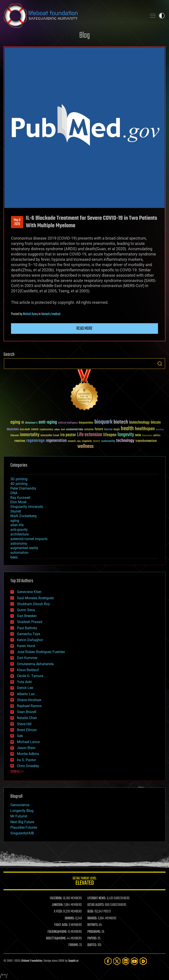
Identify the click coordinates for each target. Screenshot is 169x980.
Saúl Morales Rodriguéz (35, 598)
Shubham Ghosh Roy (33, 604)
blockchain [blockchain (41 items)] (13, 430)
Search (160, 364)
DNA (14, 493)
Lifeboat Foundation (31, 961)
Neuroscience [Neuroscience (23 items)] (147, 436)
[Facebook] (108, 961)
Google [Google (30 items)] (117, 430)
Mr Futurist (19, 816)
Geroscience (20, 805)
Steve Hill (24, 724)
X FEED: (58, 912)
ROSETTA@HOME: (56, 939)
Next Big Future (22, 822)
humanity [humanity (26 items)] (160, 430)
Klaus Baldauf (28, 670)
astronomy (19, 544)
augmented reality (24, 548)
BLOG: (91, 912)
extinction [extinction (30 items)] (89, 430)
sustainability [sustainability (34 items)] (108, 441)
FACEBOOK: (56, 898)
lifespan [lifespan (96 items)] (110, 435)
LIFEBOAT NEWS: (97, 898)
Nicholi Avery (30, 314)
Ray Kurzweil (20, 498)
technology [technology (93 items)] (125, 441)
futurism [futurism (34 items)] (108, 430)
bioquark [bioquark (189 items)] (103, 422)
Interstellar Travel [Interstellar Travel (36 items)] (50, 436)
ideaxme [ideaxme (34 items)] (15, 436)
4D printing (19, 484)
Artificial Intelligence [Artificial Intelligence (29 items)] (68, 423)
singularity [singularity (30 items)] (87, 441)
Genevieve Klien (29, 592)
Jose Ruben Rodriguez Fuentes (41, 652)
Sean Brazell (27, 712)
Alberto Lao (26, 694)
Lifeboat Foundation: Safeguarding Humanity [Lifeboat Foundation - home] (73, 16)
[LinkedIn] (126, 961)
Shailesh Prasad (30, 622)
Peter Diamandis (23, 488)
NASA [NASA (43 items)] (138, 436)
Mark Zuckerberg (23, 516)
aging (15, 521)
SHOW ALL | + (17, 772)
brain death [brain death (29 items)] (25, 430)
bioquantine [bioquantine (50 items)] (86, 423)
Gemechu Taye (28, 634)
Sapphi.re (73, 961)
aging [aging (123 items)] (15, 422)
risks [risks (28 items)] (79, 441)
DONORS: (70, 918)
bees (14, 557)
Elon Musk (18, 502)
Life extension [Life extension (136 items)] (90, 435)
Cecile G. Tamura (30, 676)
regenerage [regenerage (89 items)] (35, 441)
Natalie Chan (27, 718)
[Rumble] (143, 961)
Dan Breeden (27, 616)
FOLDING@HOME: (57, 932)
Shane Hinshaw (29, 700)
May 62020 (17, 222)
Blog (84, 36)
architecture (19, 534)
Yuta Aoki (24, 682)
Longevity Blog (22, 811)
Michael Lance (28, 742)
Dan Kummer (27, 658)
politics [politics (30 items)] (157, 436)
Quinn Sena (26, 610)
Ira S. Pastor (26, 760)
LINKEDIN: (57, 905)
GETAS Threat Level (84, 882)
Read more (84, 329)
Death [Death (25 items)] (63, 430)
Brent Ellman (27, 730)
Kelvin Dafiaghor (30, 640)
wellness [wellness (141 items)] (85, 447)
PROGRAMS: (94, 932)
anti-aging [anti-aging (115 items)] (48, 422)
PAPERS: (92, 939)
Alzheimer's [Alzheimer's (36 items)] (31, 423)
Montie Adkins (28, 754)
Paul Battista (27, 628)
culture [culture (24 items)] (57, 430)
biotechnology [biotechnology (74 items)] (139, 423)
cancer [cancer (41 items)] (35, 430)
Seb (20, 736)
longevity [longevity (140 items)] (126, 435)
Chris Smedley (28, 766)
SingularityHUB (22, 833)
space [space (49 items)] (96, 441)
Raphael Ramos (29, 706)
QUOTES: (92, 945)
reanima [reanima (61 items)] (20, 441)
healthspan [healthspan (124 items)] (145, 429)
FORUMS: (73, 945)
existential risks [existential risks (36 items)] (75, 430)
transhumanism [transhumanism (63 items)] (146, 441)
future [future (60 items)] (99, 429)
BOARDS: (92, 918)
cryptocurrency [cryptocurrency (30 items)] (46, 430)
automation (19, 553)
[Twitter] (117, 961)
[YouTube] (134, 961)
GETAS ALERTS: (96, 905)
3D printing (19, 479)
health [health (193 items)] (127, 429)
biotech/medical (51, 314)
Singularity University (27, 507)
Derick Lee (25, 688)
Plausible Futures (24, 827)
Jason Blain (26, 748)
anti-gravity (19, 530)
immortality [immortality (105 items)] (30, 435)
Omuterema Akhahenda (35, 664)
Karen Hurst (26, 646)
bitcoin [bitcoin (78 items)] (156, 423)
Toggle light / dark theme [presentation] (162, 16)
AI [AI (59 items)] (23, 423)
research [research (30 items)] (72, 441)
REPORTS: (93, 925)
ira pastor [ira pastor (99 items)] (68, 435)
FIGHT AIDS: (61, 925)
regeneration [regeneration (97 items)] (56, 441)
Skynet (16, 511)
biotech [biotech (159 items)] (121, 422)
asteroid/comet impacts (29, 539)
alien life (17, 525)
